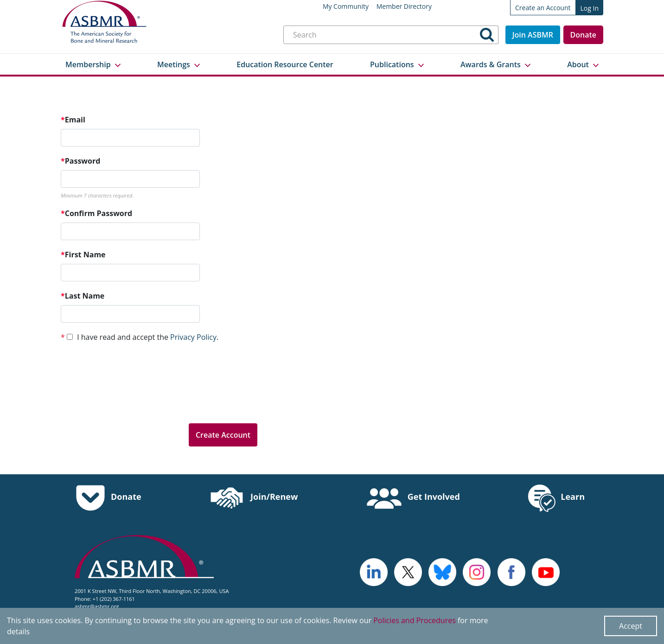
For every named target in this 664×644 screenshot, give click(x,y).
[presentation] (131, 398)
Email (73, 120)
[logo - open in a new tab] (374, 571)
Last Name (83, 296)
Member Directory (404, 6)
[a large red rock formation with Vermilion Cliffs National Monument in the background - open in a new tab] (408, 571)
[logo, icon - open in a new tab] (546, 571)
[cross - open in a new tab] (511, 571)
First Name (83, 255)
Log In (590, 8)
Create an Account (543, 8)
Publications (392, 64)
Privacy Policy (193, 337)
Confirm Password (96, 213)
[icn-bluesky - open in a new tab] (442, 571)
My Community (346, 6)
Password (80, 161)
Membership (88, 64)
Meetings (174, 64)
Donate (583, 35)
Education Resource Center (285, 64)
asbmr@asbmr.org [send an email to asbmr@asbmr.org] (97, 606)
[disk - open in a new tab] (477, 571)
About (578, 64)
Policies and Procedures (415, 620)
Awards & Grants (491, 64)
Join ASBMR (533, 35)
